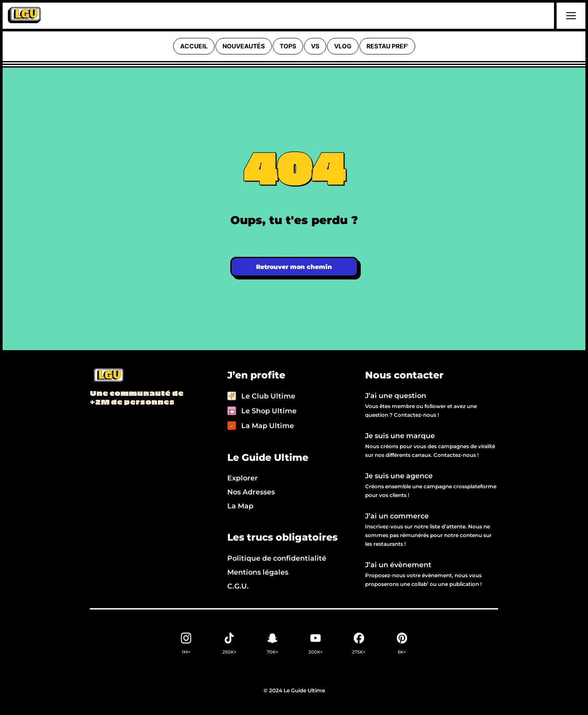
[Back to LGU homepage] (108, 376)
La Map (240, 506)
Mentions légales (258, 572)
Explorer (243, 478)
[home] (24, 16)
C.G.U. (238, 586)
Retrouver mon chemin (294, 267)
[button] (570, 16)
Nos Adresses (251, 492)
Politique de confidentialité (277, 558)
